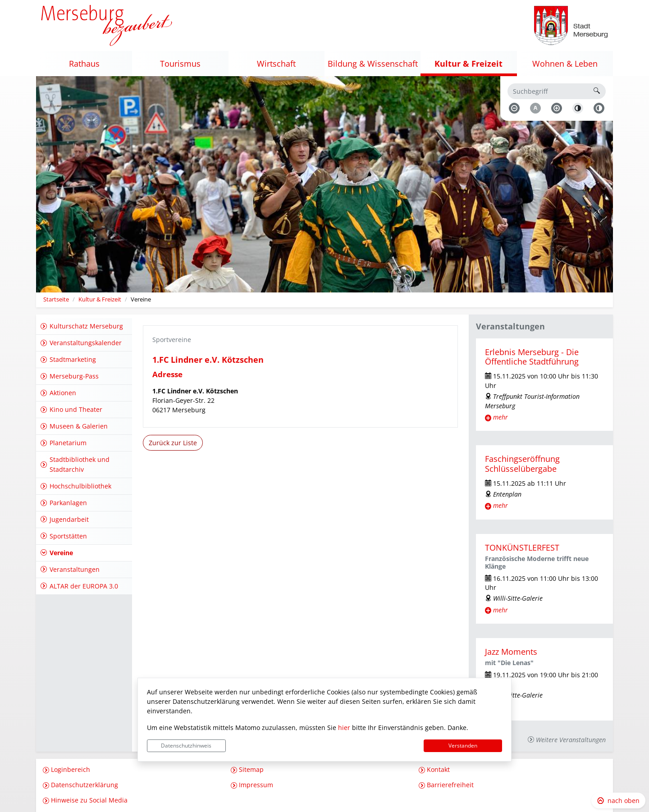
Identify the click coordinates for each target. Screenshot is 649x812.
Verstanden (463, 746)
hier (344, 728)
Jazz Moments (511, 652)
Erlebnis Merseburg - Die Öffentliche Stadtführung (532, 357)
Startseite (56, 299)
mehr (500, 417)
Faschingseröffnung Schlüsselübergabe (522, 463)
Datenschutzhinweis (186, 746)
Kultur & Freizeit (100, 299)
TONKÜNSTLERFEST (522, 547)
